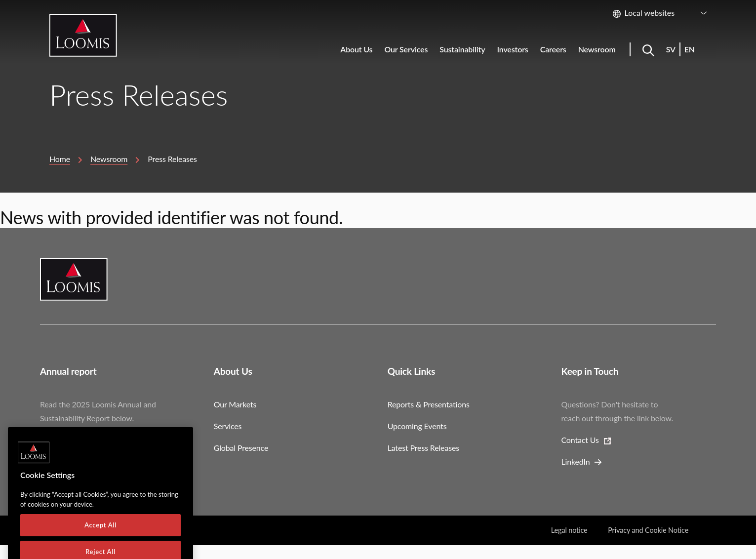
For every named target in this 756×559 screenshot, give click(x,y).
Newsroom (109, 159)
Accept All (100, 539)
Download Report (70, 440)
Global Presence (241, 448)
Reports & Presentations (429, 404)
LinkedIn (576, 461)
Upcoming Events (417, 426)
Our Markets (235, 404)
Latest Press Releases (423, 448)
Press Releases (172, 159)
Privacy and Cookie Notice (648, 530)
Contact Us (580, 440)
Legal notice (569, 530)
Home (60, 159)
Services (228, 426)
